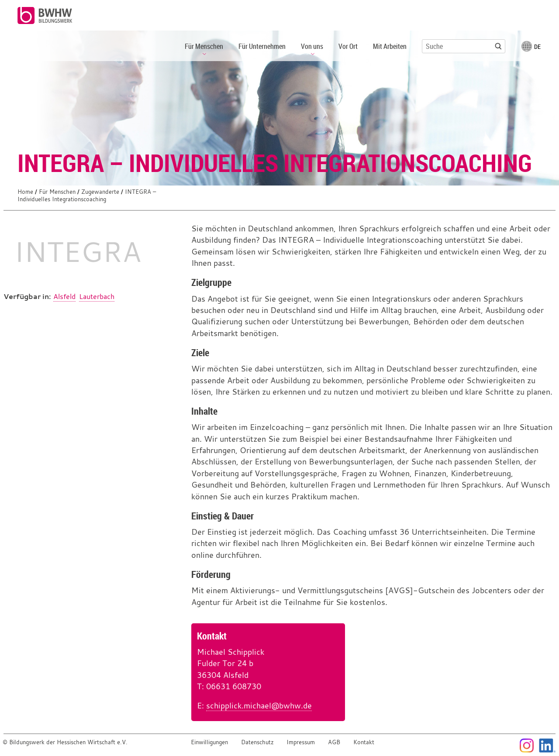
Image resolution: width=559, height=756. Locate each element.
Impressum (301, 742)
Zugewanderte (100, 192)
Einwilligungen (209, 742)
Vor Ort (348, 46)
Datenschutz (257, 742)
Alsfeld (64, 296)
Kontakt (364, 742)
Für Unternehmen (262, 46)
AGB (334, 742)
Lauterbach (97, 296)
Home (25, 192)
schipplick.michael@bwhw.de (259, 706)
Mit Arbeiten (390, 46)
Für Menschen (57, 192)
